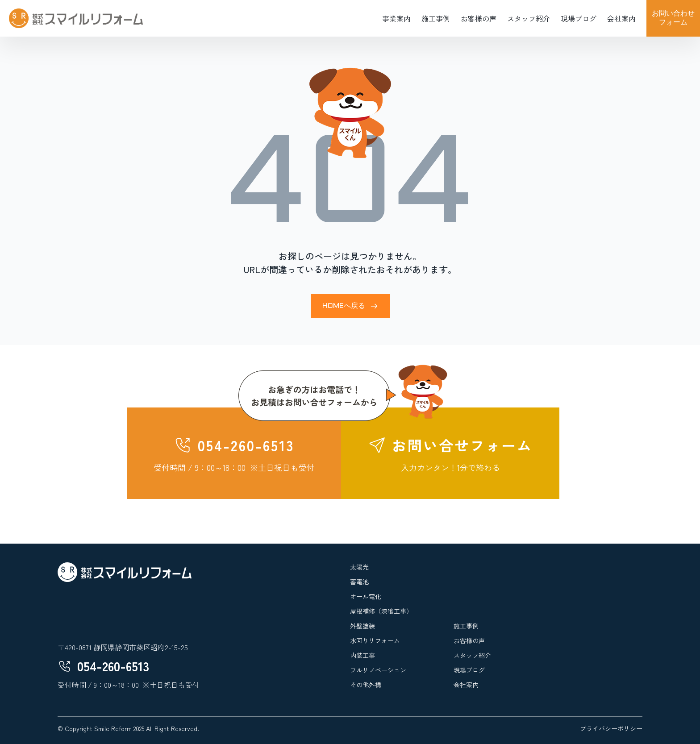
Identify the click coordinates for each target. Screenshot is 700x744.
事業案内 (396, 18)
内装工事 (362, 655)
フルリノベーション (378, 670)
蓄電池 (359, 582)
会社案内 (621, 18)
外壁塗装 (362, 626)
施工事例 (436, 18)
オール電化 (366, 596)
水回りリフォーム (375, 640)
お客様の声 (479, 18)
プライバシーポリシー (611, 728)
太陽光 (359, 567)
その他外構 (366, 685)
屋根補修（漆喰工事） (381, 611)
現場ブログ (579, 18)
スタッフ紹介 (529, 18)
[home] (76, 18)
